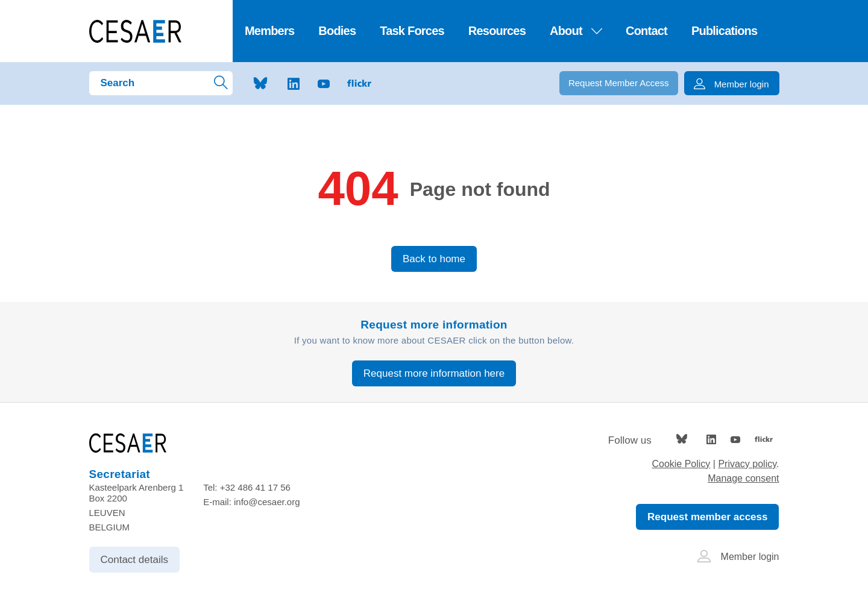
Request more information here (434, 373)
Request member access (707, 517)
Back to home (434, 259)
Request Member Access (619, 83)
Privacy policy (747, 464)
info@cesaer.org (267, 502)
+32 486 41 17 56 (255, 487)
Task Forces (412, 31)
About (576, 31)
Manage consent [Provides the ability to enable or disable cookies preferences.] (743, 478)
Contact (646, 31)
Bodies (337, 31)
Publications (724, 31)
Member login (738, 557)
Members (269, 31)
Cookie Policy (681, 464)
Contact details (134, 560)
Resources (497, 31)
